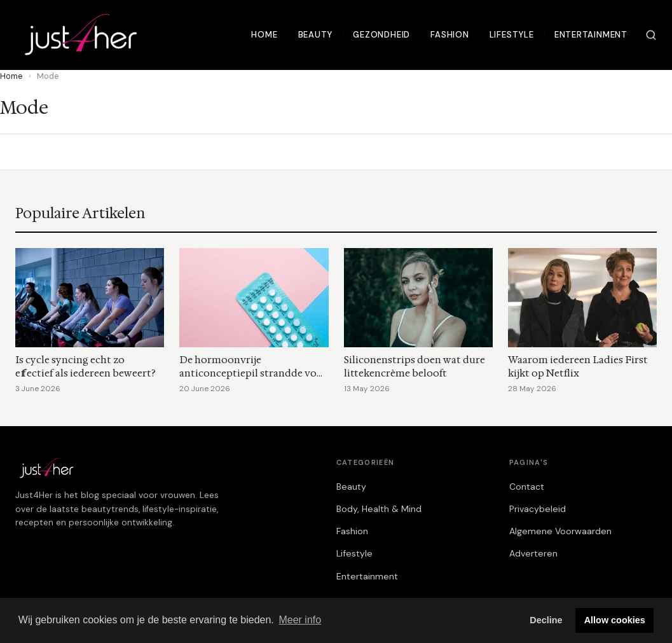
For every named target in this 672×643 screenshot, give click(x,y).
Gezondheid (381, 35)
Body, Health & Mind (379, 509)
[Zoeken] (651, 35)
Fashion (450, 35)
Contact (527, 487)
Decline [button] (546, 620)
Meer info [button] (300, 620)
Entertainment (591, 35)
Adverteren (533, 553)
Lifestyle (512, 35)
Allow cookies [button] (615, 620)
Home (264, 35)
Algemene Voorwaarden (560, 531)
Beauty (316, 35)
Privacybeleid (538, 509)
